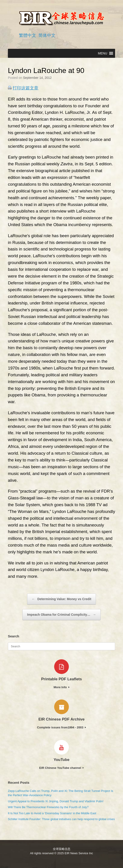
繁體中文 (28, 35)
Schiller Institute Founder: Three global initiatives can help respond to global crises (61, 819)
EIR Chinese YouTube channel (61, 768)
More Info (61, 687)
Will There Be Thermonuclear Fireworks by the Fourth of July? (48, 807)
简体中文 (47, 35)
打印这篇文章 (26, 88)
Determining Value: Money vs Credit (62, 599)
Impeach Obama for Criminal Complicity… (61, 615)
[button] (103, 53)
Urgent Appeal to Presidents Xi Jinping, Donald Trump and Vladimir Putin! (56, 801)
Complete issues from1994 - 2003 (61, 727)
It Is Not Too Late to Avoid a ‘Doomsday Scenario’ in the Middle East (52, 813)
